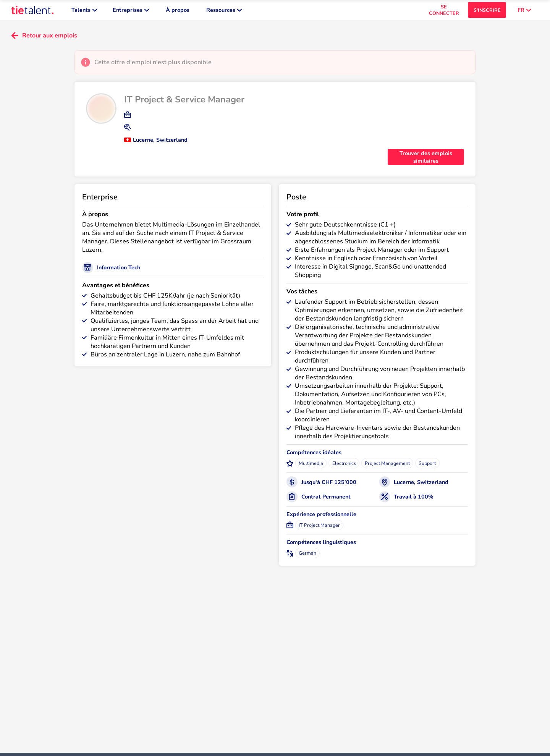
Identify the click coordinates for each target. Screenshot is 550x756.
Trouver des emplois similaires (426, 160)
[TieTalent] (32, 11)
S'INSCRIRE (487, 12)
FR (524, 11)
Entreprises (131, 11)
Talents (84, 11)
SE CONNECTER (444, 11)
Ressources (224, 11)
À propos (178, 11)
